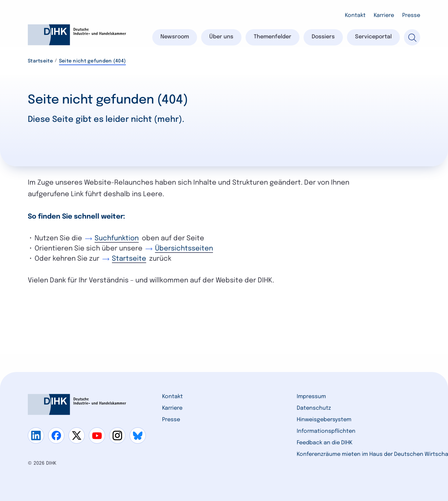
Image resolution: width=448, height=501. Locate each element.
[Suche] (412, 37)
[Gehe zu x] (77, 435)
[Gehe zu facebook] (56, 435)
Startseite (40, 61)
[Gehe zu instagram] (117, 435)
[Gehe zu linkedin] (36, 435)
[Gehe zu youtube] (97, 435)
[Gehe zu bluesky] (138, 435)
